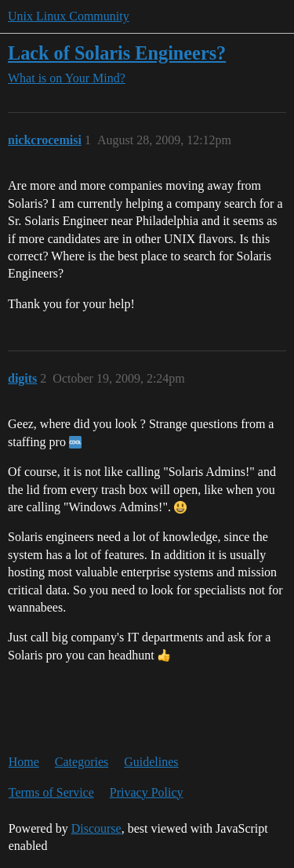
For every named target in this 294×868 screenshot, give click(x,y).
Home (24, 762)
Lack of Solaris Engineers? (117, 53)
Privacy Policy (147, 792)
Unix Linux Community (69, 16)
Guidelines (151, 762)
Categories (82, 762)
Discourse (96, 828)
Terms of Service (51, 792)
